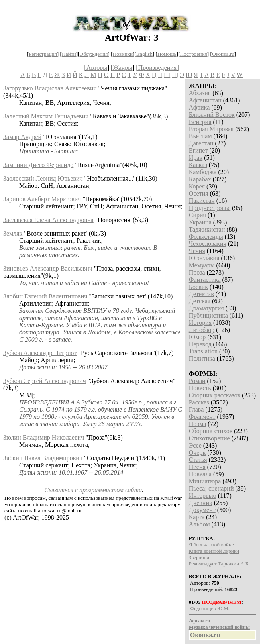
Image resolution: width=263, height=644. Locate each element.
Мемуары (202, 265)
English (144, 54)
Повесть (200, 388)
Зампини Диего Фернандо (38, 165)
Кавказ (198, 165)
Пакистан (202, 201)
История (200, 323)
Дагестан (201, 143)
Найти (69, 54)
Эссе (195, 445)
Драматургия (206, 308)
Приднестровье (210, 208)
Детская (200, 301)
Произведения (158, 68)
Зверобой (199, 557)
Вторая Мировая (211, 129)
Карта (197, 517)
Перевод (200, 344)
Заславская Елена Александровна (48, 220)
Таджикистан (207, 229)
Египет (198, 150)
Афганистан (205, 100)
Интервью (203, 496)
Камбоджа (203, 172)
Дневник (201, 503)
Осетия (199, 193)
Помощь (167, 54)
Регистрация (43, 54)
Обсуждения (94, 54)
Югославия (204, 258)
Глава (196, 409)
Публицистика (208, 315)
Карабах (200, 179)
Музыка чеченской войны (219, 627)
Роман (197, 381)
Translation (203, 351)
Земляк (13, 233)
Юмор (197, 337)
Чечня (197, 251)
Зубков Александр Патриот (40, 353)
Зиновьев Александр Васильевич (48, 268)
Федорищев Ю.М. (210, 608)
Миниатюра (205, 481)
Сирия (197, 215)
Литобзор (202, 330)
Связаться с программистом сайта (93, 490)
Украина (200, 222)
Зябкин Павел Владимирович (43, 458)
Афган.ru (200, 621)
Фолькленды (206, 237)
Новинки (123, 54)
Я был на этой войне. (212, 545)
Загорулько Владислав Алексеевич (50, 88)
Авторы (97, 68)
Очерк (197, 453)
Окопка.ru (223, 54)
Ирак (196, 158)
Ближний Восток (212, 115)
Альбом (199, 524)
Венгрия (200, 122)
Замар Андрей (22, 137)
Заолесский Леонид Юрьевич (43, 178)
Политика (202, 358)
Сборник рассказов (215, 395)
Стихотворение (209, 438)
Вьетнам (200, 136)
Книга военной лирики (214, 551)
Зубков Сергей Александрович (45, 381)
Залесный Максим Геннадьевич (46, 116)
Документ (202, 510)
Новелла (200, 474)
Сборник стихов (211, 431)
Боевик (198, 287)
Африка (199, 107)
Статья (198, 460)
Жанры (123, 68)
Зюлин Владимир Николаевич (44, 437)
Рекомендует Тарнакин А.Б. (219, 564)
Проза (197, 272)
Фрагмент (202, 417)
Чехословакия (208, 244)
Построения (193, 54)
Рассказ (199, 402)
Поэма (198, 424)
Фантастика (205, 280)
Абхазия (200, 93)
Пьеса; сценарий (211, 488)
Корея (197, 186)
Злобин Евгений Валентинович (45, 296)
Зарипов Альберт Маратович (42, 199)
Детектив (201, 294)
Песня (197, 467)
